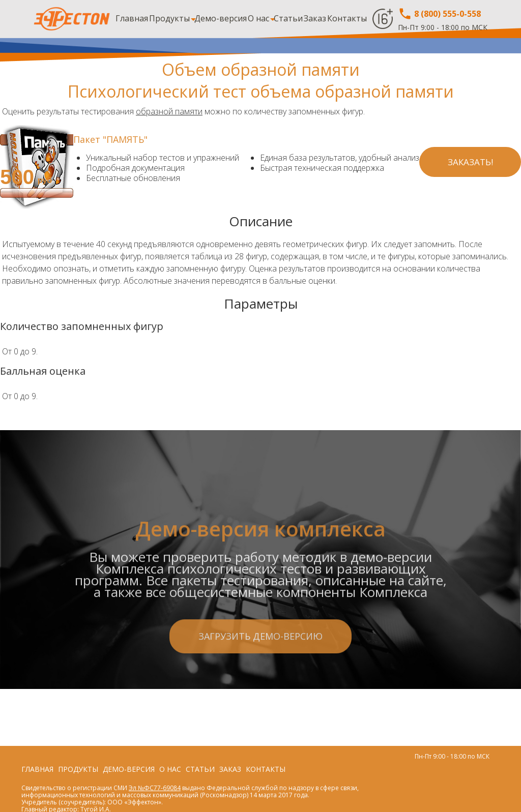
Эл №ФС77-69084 (155, 788)
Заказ (315, 18)
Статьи (288, 18)
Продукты (169, 18)
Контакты (347, 18)
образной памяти (169, 111)
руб (45, 180)
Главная (132, 18)
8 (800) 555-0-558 (439, 14)
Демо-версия (221, 18)
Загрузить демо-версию (260, 677)
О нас (258, 18)
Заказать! (470, 162)
